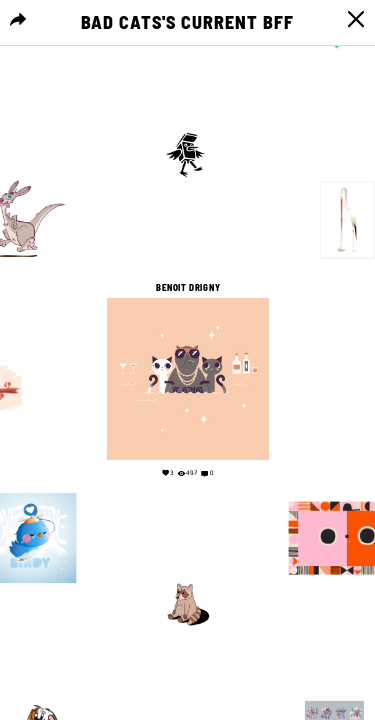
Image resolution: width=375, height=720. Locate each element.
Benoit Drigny (188, 288)
